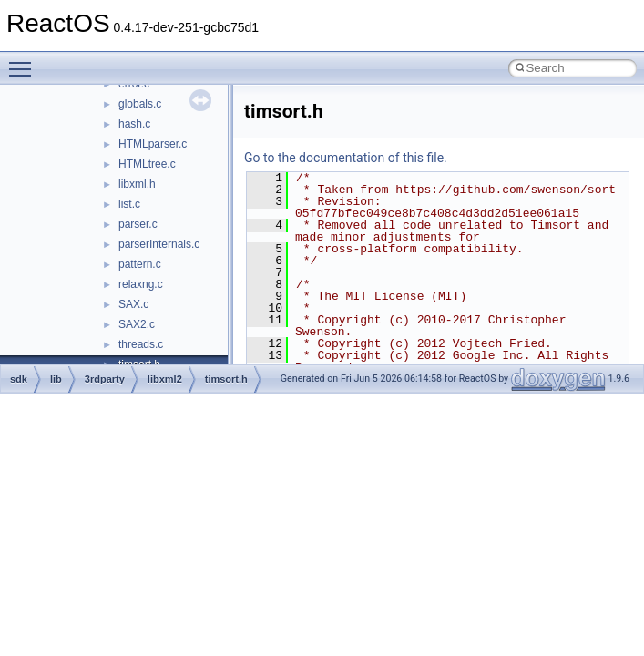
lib (56, 379)
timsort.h (226, 379)
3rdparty (105, 379)
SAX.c (133, 304)
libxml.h (137, 184)
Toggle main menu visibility (25, 61)
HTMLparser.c (153, 144)
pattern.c (140, 264)
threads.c (141, 344)
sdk (19, 379)
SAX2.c (137, 324)
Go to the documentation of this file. (346, 158)
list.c (129, 204)
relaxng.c (141, 284)
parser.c (138, 224)
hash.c (134, 124)
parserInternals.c (159, 244)
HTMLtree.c (147, 164)
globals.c (140, 104)
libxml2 (165, 379)
